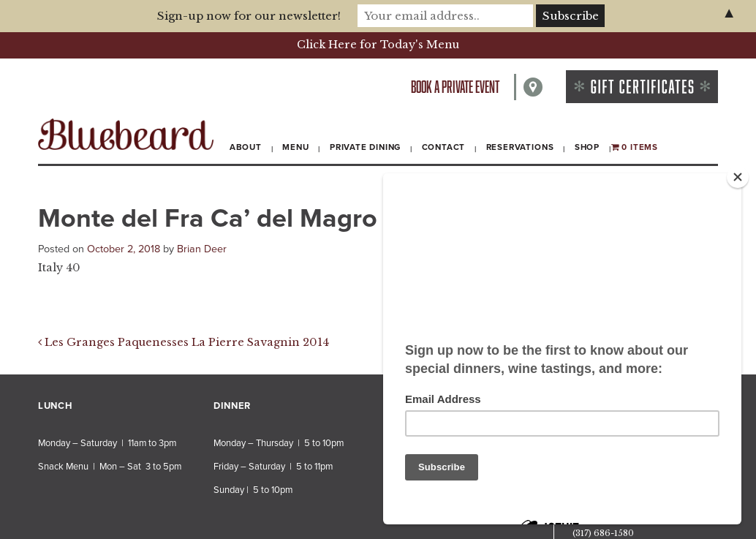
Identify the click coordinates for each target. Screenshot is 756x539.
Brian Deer (202, 249)
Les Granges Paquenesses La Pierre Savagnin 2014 (184, 342)
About (246, 147)
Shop (587, 147)
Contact (444, 147)
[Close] (738, 177)
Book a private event (455, 87)
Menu (295, 147)
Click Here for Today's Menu (378, 45)
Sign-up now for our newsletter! (249, 16)
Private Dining (365, 147)
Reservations (520, 147)
